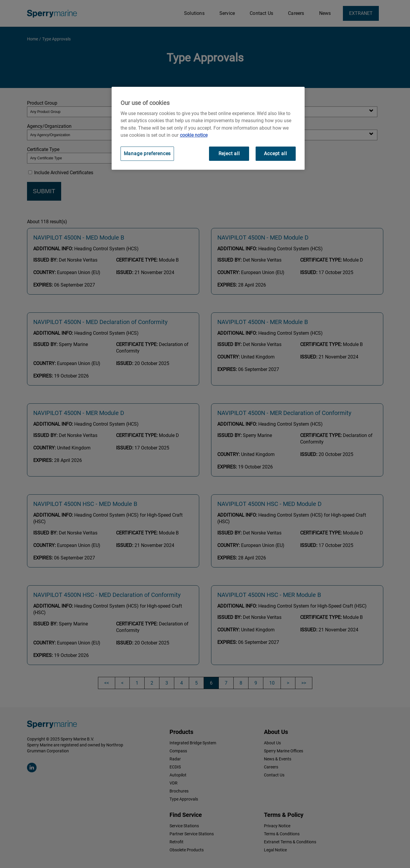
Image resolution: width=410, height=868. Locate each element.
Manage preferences (147, 154)
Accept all (275, 154)
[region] (208, 128)
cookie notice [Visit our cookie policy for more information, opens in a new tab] (194, 135)
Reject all (229, 154)
